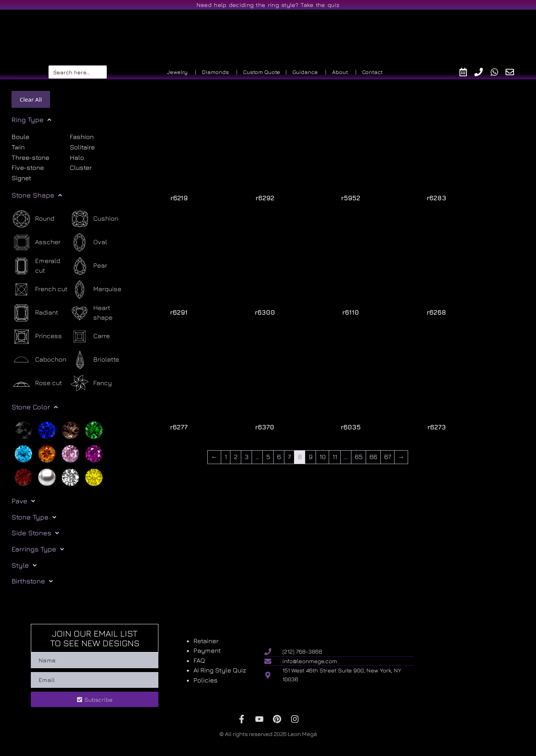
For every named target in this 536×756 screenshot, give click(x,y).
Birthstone (32, 581)
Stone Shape (37, 195)
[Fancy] (91, 383)
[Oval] (88, 242)
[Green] (94, 430)
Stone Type (34, 517)
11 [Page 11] (334, 457)
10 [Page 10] (322, 457)
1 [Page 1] (225, 457)
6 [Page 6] (279, 457)
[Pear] (88, 266)
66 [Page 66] (373, 457)
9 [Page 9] (310, 457)
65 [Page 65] (358, 457)
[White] (70, 477)
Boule (20, 137)
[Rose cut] (37, 383)
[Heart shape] (99, 313)
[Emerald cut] (41, 266)
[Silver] (47, 477)
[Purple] (94, 453)
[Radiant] (35, 313)
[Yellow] (94, 477)
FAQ (199, 660)
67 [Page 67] (387, 457)
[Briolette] (94, 360)
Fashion (82, 137)
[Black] (23, 430)
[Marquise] (96, 289)
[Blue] (47, 430)
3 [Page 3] (246, 457)
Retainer (206, 641)
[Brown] (70, 430)
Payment (207, 650)
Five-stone (28, 168)
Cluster (81, 168)
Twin (18, 147)
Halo (77, 158)
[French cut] (39, 289)
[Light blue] (23, 453)
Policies (206, 680)
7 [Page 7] (289, 457)
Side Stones (35, 533)
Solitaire (82, 147)
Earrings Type (38, 549)
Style (24, 565)
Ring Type (31, 120)
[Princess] (37, 336)
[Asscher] (36, 242)
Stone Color (35, 407)
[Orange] (47, 453)
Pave (23, 501)
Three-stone (30, 158)
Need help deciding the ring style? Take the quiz (268, 5)
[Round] (33, 219)
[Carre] (90, 336)
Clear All (31, 99)
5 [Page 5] (268, 457)
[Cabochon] (39, 360)
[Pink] (70, 453)
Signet (21, 178)
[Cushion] (94, 219)
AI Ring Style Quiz (220, 670)
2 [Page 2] (235, 457)
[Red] (23, 477)
